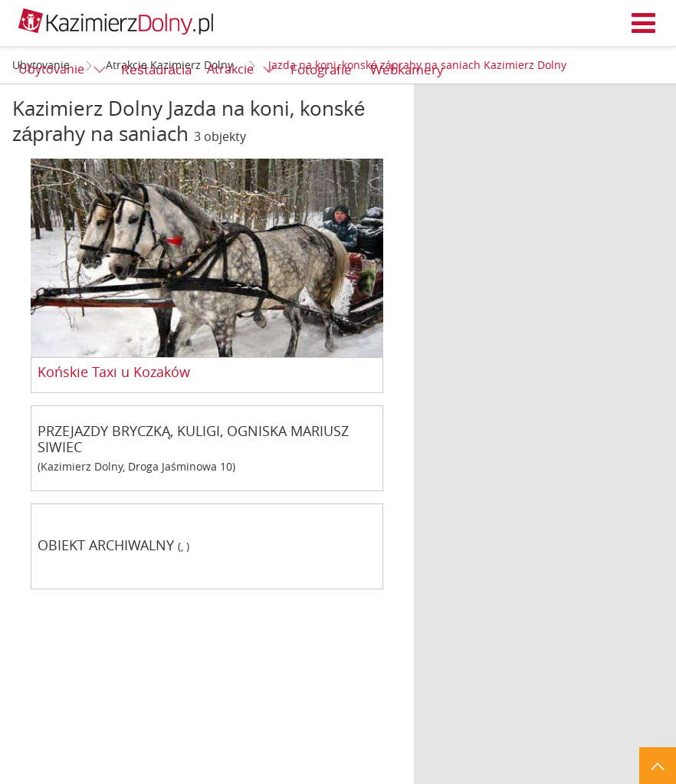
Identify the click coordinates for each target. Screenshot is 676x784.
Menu (644, 23)
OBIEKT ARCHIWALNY (106, 546)
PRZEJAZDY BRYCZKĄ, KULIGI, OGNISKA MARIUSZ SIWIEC (193, 439)
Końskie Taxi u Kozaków (114, 372)
